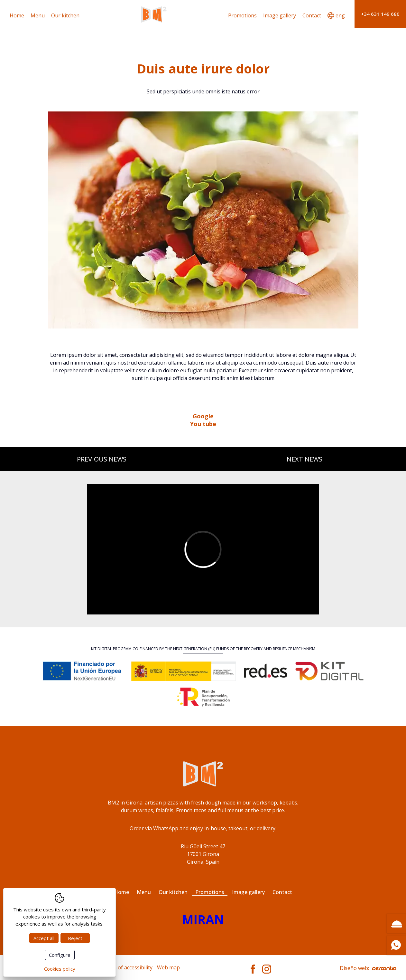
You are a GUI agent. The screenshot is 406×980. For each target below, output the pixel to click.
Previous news (102, 459)
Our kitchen (65, 15)
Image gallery (280, 15)
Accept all (44, 938)
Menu (38, 15)
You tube (203, 424)
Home (17, 15)
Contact (312, 15)
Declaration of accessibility (120, 967)
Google (203, 416)
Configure (60, 955)
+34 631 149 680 (380, 14)
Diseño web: (368, 968)
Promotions (242, 15)
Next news (304, 459)
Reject (75, 938)
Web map (168, 967)
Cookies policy (60, 969)
